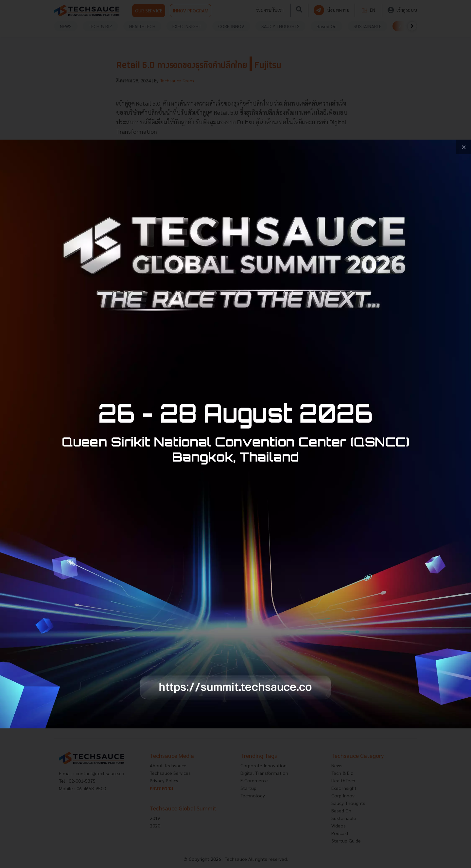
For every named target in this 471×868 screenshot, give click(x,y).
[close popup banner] (464, 147)
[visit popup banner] (235, 434)
